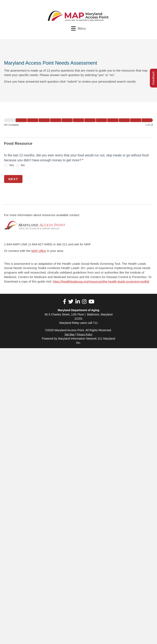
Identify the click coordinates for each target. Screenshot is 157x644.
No (20, 165)
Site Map (70, 334)
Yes (9, 165)
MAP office (39, 251)
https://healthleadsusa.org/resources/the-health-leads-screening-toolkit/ (101, 281)
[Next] (21, 120)
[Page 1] (10, 120)
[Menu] (78, 28)
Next (13, 179)
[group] (78, 123)
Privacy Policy (85, 334)
